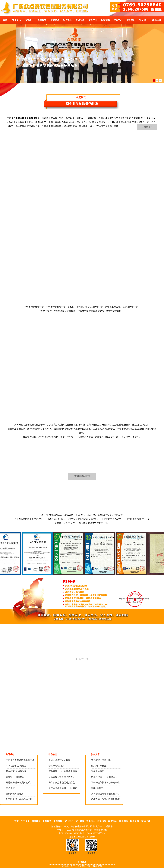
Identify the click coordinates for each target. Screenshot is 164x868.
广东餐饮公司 (69, 866)
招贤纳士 (144, 20)
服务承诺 (134, 821)
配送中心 (67, 20)
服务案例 (131, 20)
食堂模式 (42, 20)
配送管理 (80, 20)
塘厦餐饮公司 (84, 866)
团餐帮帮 (98, 866)
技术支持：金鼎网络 (103, 826)
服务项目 (29, 20)
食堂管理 (55, 20)
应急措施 (106, 20)
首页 (5, 20)
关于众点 (17, 20)
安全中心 (93, 20)
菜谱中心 (118, 20)
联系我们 (156, 20)
